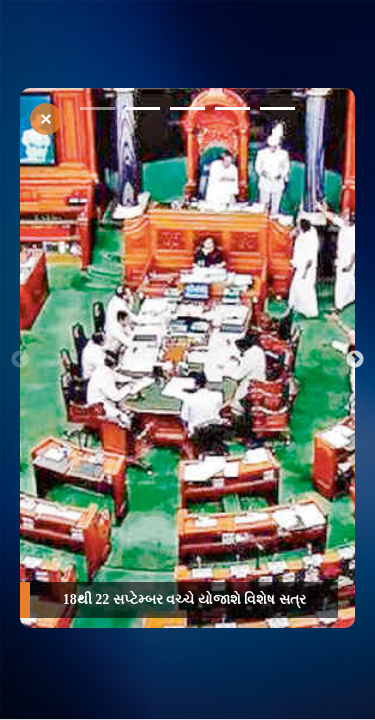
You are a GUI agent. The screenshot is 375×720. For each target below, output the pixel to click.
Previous (20, 360)
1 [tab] (97, 112)
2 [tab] (142, 112)
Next (355, 360)
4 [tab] (232, 112)
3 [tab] (187, 112)
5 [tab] (277, 112)
